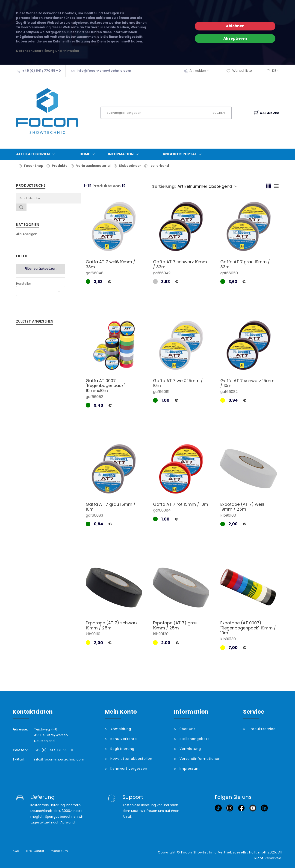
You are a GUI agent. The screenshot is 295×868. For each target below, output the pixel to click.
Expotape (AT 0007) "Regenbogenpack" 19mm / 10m (248, 628)
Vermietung (190, 749)
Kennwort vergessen (129, 769)
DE (274, 71)
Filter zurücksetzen (41, 268)
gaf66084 (162, 510)
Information (124, 154)
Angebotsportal (183, 154)
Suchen (219, 113)
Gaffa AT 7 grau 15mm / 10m (111, 507)
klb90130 (228, 639)
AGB (16, 851)
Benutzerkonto (124, 739)
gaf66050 (229, 273)
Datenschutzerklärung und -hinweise (48, 51)
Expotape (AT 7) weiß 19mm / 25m (242, 507)
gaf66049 (162, 273)
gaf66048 (95, 273)
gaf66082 (229, 392)
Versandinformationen (200, 759)
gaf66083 (94, 515)
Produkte (60, 166)
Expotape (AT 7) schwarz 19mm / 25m (112, 625)
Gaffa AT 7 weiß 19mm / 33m (111, 264)
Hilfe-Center (35, 851)
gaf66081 (161, 392)
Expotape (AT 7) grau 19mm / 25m (175, 625)
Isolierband (159, 166)
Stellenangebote (195, 739)
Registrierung (122, 749)
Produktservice (262, 729)
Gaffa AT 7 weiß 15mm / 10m (178, 383)
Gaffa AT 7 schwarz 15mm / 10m (247, 383)
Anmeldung (121, 729)
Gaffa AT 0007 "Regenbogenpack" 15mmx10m (105, 386)
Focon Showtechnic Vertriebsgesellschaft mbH (224, 852)
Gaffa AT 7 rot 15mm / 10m (181, 504)
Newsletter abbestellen (131, 759)
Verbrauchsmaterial (93, 166)
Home (88, 154)
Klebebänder (130, 166)
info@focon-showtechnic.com (104, 71)
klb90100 (228, 515)
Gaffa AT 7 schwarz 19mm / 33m (180, 264)
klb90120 (161, 634)
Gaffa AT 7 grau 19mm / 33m (245, 264)
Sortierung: (164, 186)
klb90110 (93, 634)
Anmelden (201, 71)
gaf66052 (94, 397)
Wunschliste (239, 71)
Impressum (190, 769)
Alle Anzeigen (27, 234)
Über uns (187, 729)
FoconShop (34, 166)
